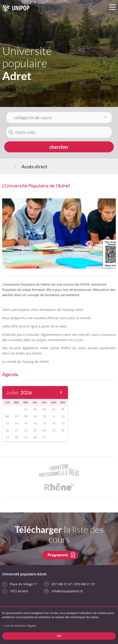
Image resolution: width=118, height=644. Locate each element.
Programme (58, 555)
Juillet (19, 393)
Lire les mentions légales (21, 626)
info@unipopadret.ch (67, 591)
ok (59, 636)
